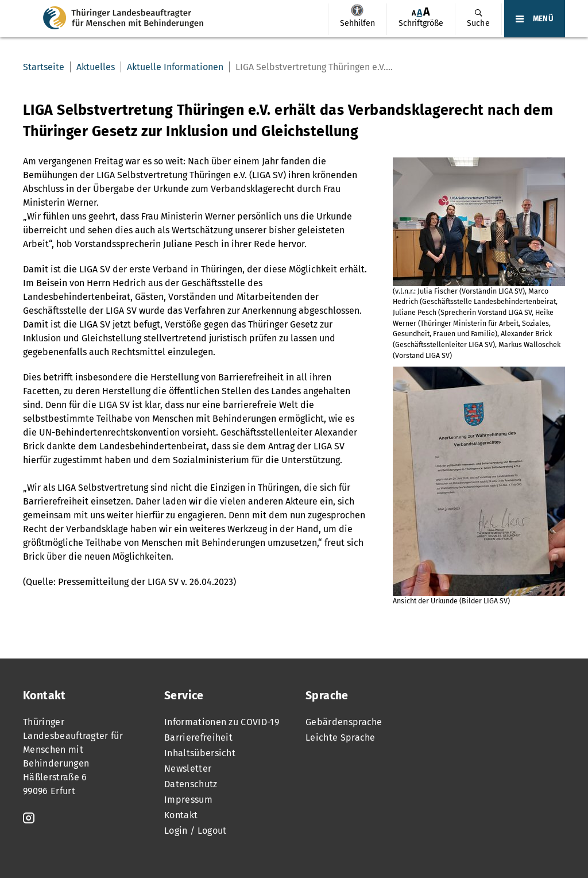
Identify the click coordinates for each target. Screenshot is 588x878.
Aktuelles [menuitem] (96, 67)
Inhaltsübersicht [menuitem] (200, 753)
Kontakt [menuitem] (181, 815)
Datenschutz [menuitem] (191, 784)
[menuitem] (357, 20)
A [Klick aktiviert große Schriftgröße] (427, 12)
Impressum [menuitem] (188, 800)
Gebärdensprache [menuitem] (344, 722)
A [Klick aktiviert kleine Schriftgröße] (414, 13)
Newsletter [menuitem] (188, 769)
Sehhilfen (357, 10)
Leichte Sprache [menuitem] (341, 738)
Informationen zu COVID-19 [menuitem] (222, 722)
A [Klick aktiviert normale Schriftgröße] (419, 12)
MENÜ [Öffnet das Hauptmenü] (543, 19)
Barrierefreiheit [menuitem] (198, 738)
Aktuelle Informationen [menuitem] (175, 67)
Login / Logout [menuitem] (195, 831)
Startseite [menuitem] (44, 67)
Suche (478, 23)
